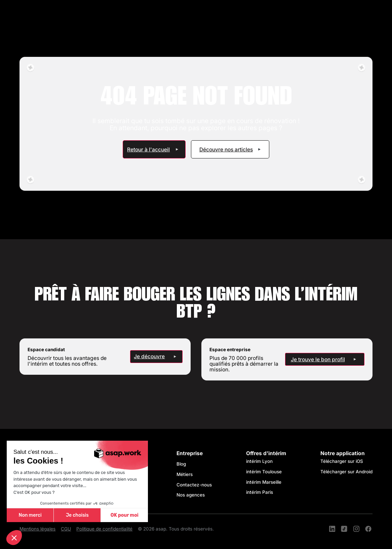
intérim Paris (260, 492)
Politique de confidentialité (104, 529)
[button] (14, 538)
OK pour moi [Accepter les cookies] (125, 515)
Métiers (185, 474)
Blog (181, 464)
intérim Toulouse (264, 472)
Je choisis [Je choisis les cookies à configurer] (77, 515)
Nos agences (191, 495)
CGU (66, 529)
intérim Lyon (259, 461)
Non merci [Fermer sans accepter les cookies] (30, 515)
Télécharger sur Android (346, 472)
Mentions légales (37, 529)
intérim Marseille (265, 482)
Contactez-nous (194, 485)
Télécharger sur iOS (342, 461)
